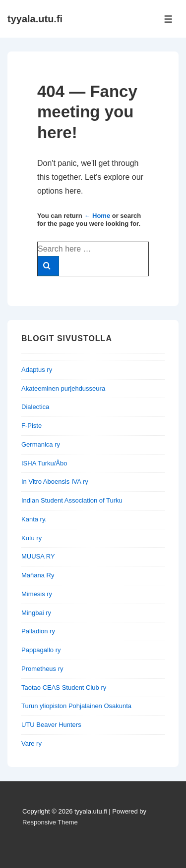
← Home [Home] (97, 216)
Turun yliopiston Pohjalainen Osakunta (76, 706)
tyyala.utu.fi (35, 19)
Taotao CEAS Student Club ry (64, 688)
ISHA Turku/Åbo (44, 463)
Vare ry (31, 743)
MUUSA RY (38, 556)
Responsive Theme (50, 822)
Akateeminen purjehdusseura (63, 388)
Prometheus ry (42, 669)
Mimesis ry (37, 594)
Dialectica (35, 407)
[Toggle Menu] (168, 19)
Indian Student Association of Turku (72, 500)
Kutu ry (31, 538)
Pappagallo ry (41, 650)
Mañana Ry (38, 575)
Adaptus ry (37, 370)
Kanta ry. (34, 519)
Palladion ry (38, 631)
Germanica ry (41, 444)
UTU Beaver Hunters (51, 725)
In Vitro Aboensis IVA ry (55, 482)
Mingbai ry (36, 613)
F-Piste (31, 426)
